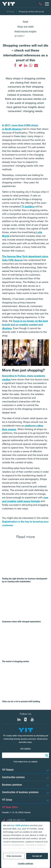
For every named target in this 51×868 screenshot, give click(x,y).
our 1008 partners (20, 825)
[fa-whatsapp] (31, 65)
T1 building (28, 206)
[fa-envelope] (36, 65)
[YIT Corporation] (32, 719)
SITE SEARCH (26, 749)
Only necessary (14, 856)
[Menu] (47, 4)
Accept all (37, 856)
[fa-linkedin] (26, 65)
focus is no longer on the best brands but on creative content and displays (25, 324)
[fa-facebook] (15, 65)
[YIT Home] (8, 4)
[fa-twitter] (20, 65)
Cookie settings (26, 863)
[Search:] (46, 755)
